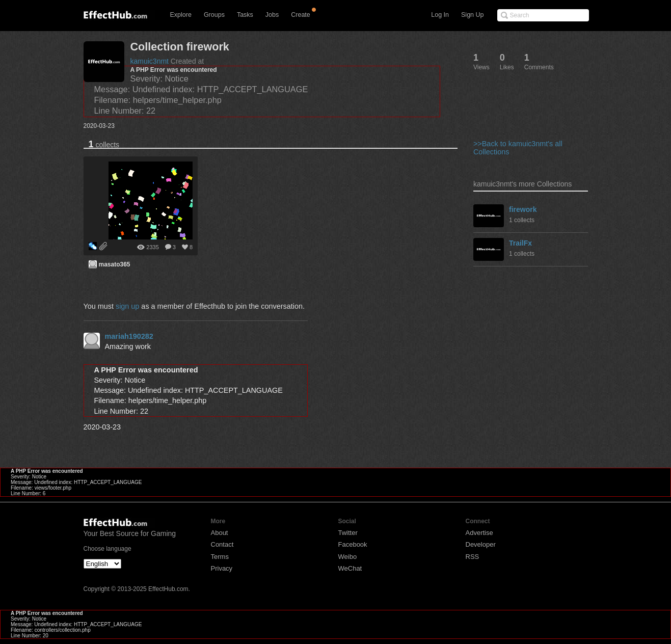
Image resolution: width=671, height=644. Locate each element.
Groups (214, 15)
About (220, 533)
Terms (220, 557)
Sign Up (472, 15)
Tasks (245, 15)
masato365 (115, 264)
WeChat (350, 568)
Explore (181, 15)
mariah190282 (129, 336)
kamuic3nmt (150, 61)
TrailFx (520, 243)
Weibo (348, 557)
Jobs (272, 15)
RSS (473, 557)
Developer (481, 544)
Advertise (479, 533)
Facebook (353, 544)
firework (523, 209)
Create (301, 15)
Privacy (222, 568)
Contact (222, 544)
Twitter (348, 533)
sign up (127, 306)
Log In (440, 15)
